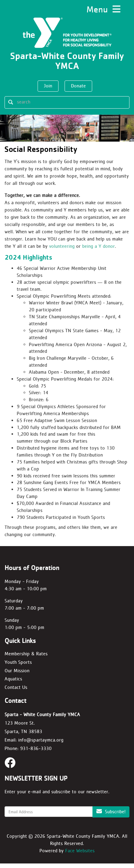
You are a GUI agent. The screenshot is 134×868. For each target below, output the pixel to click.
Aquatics (13, 683)
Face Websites (80, 855)
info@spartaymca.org (41, 744)
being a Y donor (99, 251)
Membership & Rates (26, 658)
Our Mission (17, 675)
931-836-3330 (36, 753)
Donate (78, 86)
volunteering (63, 251)
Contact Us (16, 692)
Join (48, 86)
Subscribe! (111, 816)
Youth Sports (18, 666)
